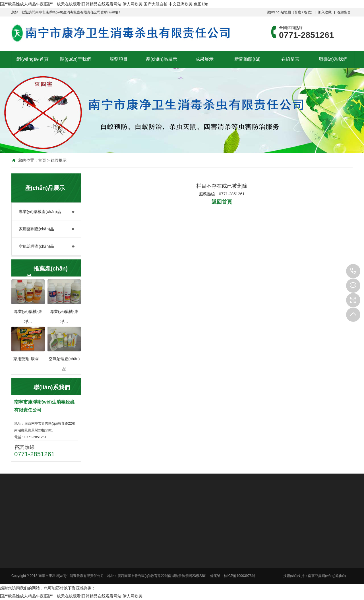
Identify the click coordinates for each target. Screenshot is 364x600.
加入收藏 (325, 12)
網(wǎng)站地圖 (279, 12)
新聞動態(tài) (247, 59)
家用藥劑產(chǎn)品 (36, 229)
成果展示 (204, 59)
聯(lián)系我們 (333, 59)
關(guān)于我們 (76, 59)
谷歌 (307, 12)
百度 (298, 12)
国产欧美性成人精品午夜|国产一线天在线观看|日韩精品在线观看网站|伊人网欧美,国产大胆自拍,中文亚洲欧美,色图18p (104, 4)
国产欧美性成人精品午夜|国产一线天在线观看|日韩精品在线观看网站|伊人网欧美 (71, 596)
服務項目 (119, 59)
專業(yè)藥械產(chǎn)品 (40, 212)
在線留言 (344, 12)
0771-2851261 (353, 271)
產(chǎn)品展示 (161, 59)
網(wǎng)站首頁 (33, 59)
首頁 (42, 160)
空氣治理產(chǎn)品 (36, 246)
